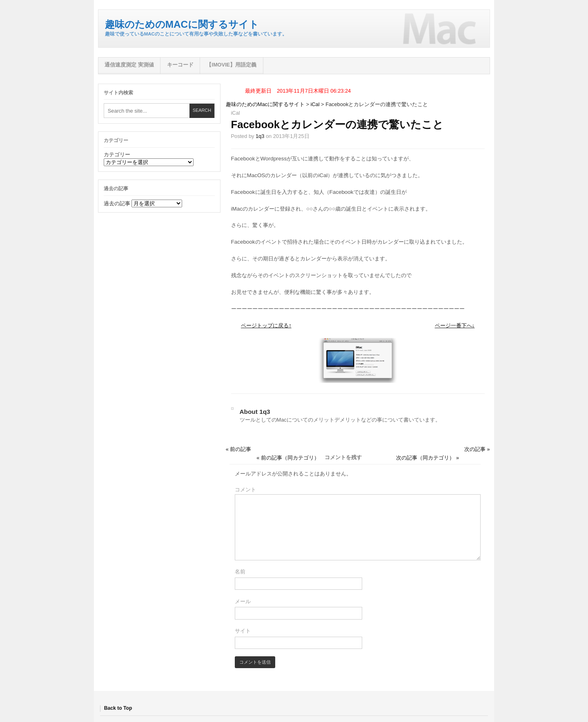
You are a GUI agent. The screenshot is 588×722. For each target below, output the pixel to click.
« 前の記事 (239, 449)
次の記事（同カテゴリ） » (428, 458)
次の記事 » (477, 449)
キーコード (180, 65)
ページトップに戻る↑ (266, 325)
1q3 (260, 136)
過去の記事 (117, 203)
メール (243, 601)
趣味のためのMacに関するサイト (182, 24)
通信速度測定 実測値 (129, 65)
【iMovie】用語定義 (231, 65)
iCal (315, 104)
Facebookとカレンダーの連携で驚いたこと (337, 124)
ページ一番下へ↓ (455, 325)
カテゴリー (117, 154)
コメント (245, 490)
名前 (240, 572)
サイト (243, 631)
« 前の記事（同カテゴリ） (288, 458)
